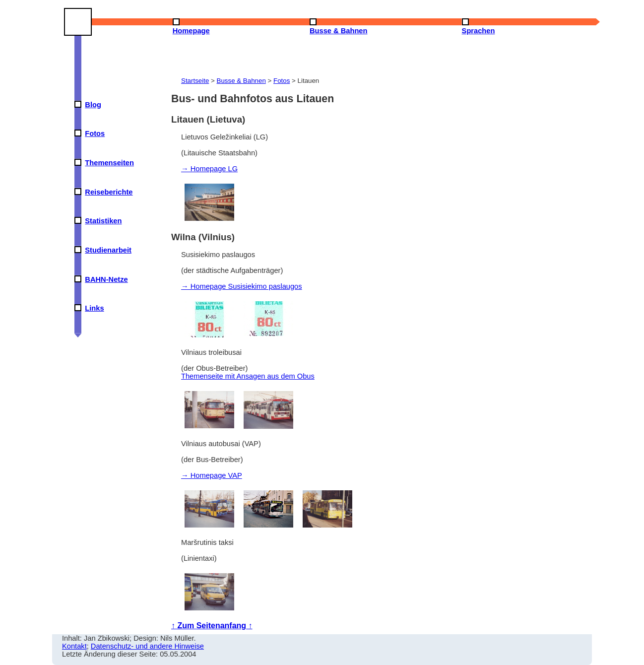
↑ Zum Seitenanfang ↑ (212, 626)
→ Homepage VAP (212, 475)
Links (94, 308)
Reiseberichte (109, 192)
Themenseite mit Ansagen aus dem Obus (248, 376)
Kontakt (74, 646)
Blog (93, 105)
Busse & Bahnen (241, 81)
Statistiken (103, 221)
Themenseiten (109, 163)
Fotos (95, 133)
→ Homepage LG (209, 169)
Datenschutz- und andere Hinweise (147, 646)
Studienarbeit (108, 250)
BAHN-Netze (106, 279)
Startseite (195, 81)
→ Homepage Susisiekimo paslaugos (242, 286)
